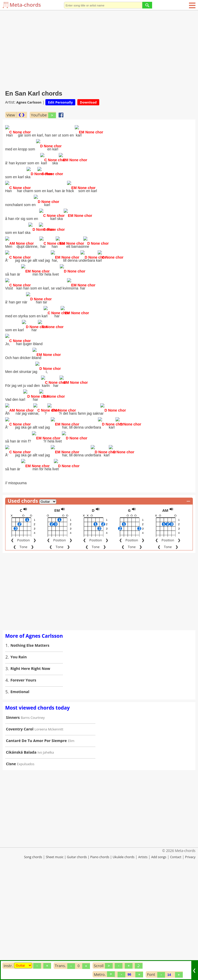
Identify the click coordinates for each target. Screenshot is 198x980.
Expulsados (26, 866)
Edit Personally (60, 102)
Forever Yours (23, 782)
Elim (71, 843)
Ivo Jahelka (46, 854)
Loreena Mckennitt (49, 831)
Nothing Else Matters (30, 747)
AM (166, 612)
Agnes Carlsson (29, 102)
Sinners (13, 819)
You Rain (19, 759)
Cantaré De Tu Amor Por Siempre (36, 843)
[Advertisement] (99, 49)
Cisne (11, 866)
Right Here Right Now (30, 770)
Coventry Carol (20, 831)
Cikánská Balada (21, 854)
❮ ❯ (22, 115)
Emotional (20, 794)
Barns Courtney (33, 820)
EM (57, 612)
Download (88, 102)
